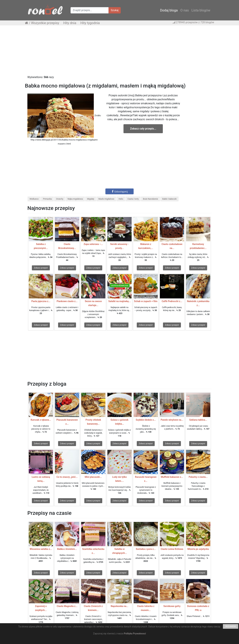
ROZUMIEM (231, 626)
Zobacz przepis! (41, 268)
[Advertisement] (119, 52)
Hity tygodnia (90, 23)
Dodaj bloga (169, 10)
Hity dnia (70, 23)
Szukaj (115, 10)
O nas (185, 10)
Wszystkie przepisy (45, 23)
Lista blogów (201, 10)
